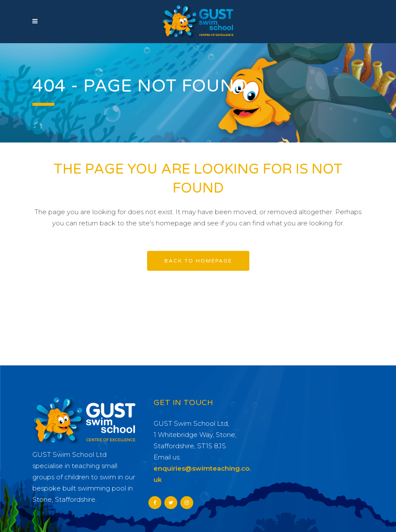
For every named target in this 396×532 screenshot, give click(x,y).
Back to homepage (198, 261)
